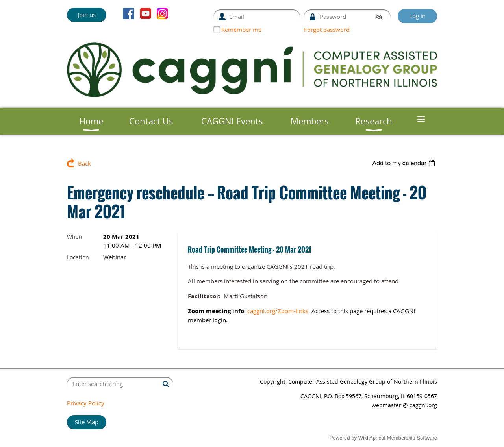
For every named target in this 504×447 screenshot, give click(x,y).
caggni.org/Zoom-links (278, 311)
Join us (87, 15)
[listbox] (405, 163)
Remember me (241, 30)
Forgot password (327, 30)
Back (84, 163)
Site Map (87, 422)
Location (78, 257)
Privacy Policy (86, 403)
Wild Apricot (372, 438)
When (75, 237)
